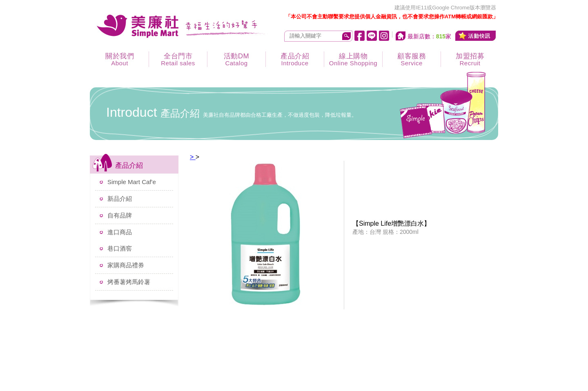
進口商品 (120, 232)
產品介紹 (295, 59)
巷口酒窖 (120, 248)
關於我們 (120, 59)
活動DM (236, 59)
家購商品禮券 (126, 265)
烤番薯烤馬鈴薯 (129, 282)
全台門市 (178, 59)
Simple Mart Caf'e (132, 182)
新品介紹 (120, 199)
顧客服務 (412, 59)
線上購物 (353, 59)
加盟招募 (470, 59)
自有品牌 (120, 215)
